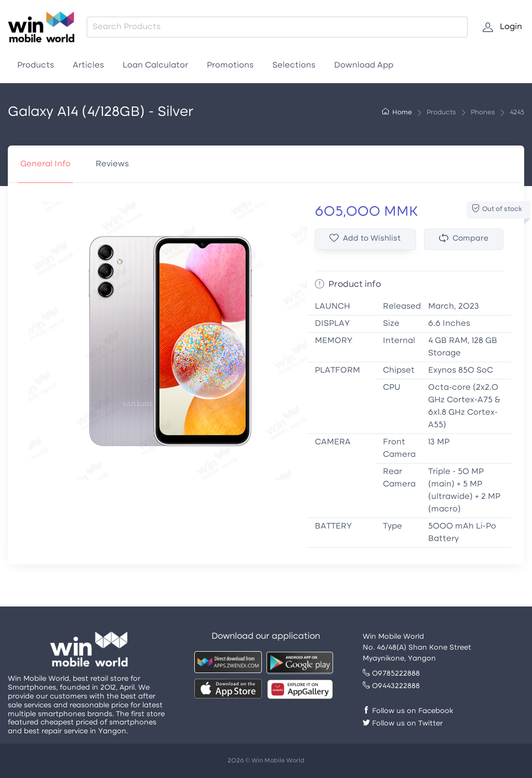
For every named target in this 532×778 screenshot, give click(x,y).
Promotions (230, 65)
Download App (364, 65)
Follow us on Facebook (408, 711)
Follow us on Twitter (403, 724)
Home (397, 113)
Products (36, 65)
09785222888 (391, 674)
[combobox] (277, 27)
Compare (464, 239)
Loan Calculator (155, 65)
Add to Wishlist (365, 239)
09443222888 (391, 686)
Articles (88, 65)
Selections (294, 65)
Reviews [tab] (112, 164)
